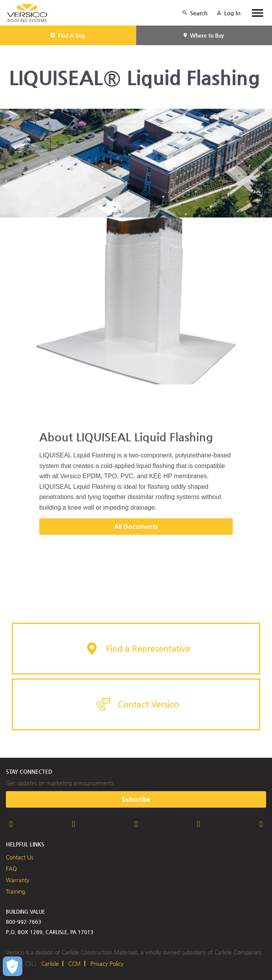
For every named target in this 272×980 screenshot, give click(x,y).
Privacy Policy (107, 964)
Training (16, 891)
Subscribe (136, 799)
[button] (136, 649)
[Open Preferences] (13, 966)
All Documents (136, 526)
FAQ (11, 868)
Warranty (18, 880)
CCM (75, 964)
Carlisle (50, 964)
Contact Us (20, 857)
